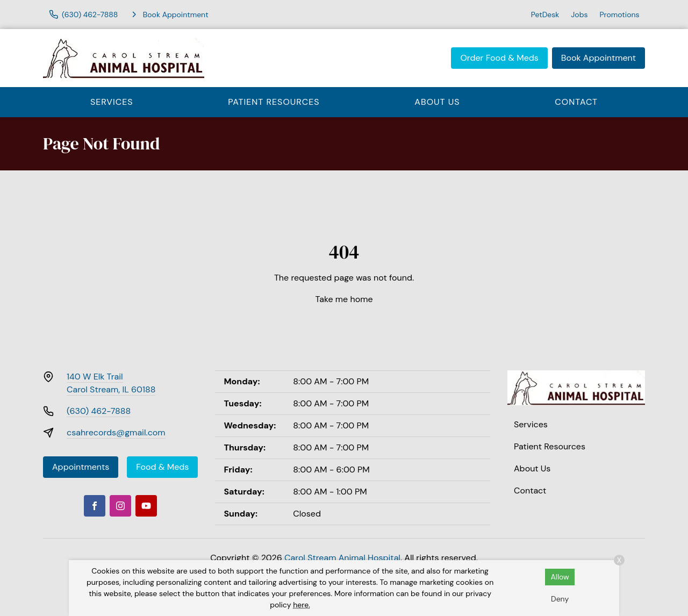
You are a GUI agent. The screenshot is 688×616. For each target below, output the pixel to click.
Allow (560, 577)
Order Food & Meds (499, 58)
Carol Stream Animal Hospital (342, 558)
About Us (437, 102)
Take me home (344, 299)
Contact (576, 102)
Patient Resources (274, 102)
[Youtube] (146, 506)
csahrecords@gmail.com (116, 432)
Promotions (619, 15)
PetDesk (545, 15)
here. (302, 605)
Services (112, 102)
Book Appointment (599, 58)
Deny (560, 599)
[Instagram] (120, 506)
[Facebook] (95, 506)
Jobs (579, 15)
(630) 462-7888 (99, 411)
